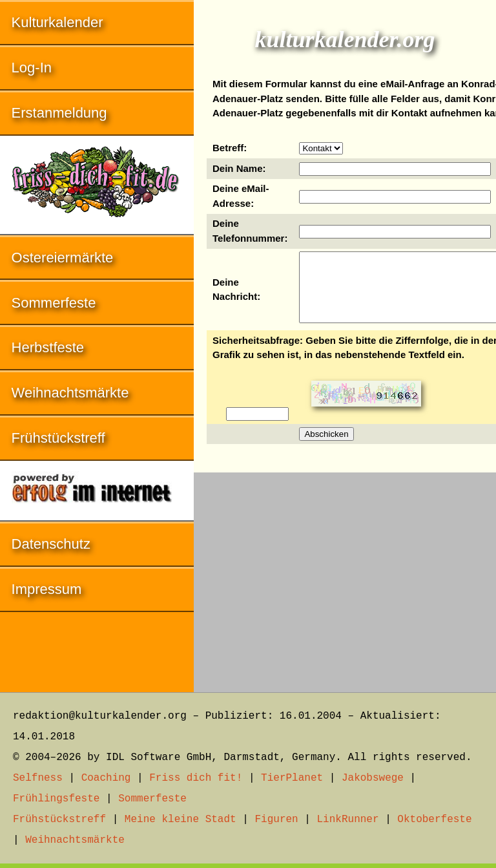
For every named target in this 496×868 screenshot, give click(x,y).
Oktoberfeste (434, 820)
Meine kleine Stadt (181, 820)
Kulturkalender (57, 22)
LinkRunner (348, 820)
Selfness (38, 778)
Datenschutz (51, 544)
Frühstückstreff (58, 438)
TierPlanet (292, 778)
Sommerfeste (54, 303)
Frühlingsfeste (56, 799)
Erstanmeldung (59, 113)
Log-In (32, 68)
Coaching (106, 778)
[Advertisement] (345, 576)
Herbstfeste (48, 347)
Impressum (47, 589)
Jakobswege (373, 778)
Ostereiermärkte (63, 258)
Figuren (276, 820)
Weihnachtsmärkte (70, 393)
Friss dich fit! (196, 778)
